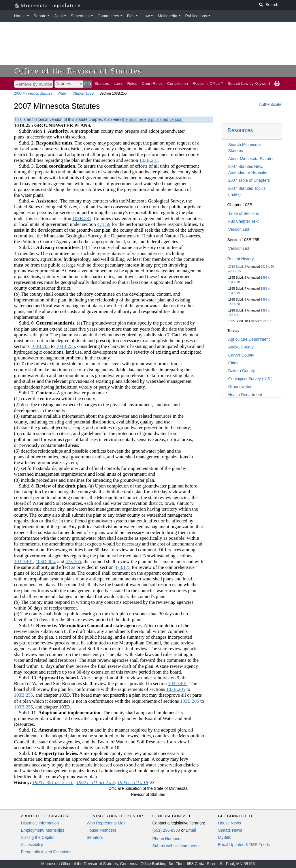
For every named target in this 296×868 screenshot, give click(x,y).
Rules (132, 84)
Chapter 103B (83, 93)
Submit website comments (176, 846)
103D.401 (24, 562)
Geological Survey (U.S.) (250, 379)
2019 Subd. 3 (237, 267)
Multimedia (167, 16)
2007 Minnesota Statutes (33, 93)
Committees (109, 16)
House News (230, 823)
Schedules (80, 16)
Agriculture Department (249, 339)
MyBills (225, 837)
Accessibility (32, 845)
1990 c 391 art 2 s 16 (53, 782)
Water (63, 93)
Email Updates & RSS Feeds (244, 845)
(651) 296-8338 (166, 830)
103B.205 (40, 346)
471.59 (104, 224)
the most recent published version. (153, 119)
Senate (40, 16)
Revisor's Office (206, 84)
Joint (59, 16)
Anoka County (241, 347)
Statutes (102, 84)
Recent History (241, 259)
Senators (95, 837)
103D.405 (45, 562)
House (20, 16)
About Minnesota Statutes (251, 159)
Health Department (245, 395)
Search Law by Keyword (249, 84)
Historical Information (40, 823)
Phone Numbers (167, 839)
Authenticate (270, 104)
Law (146, 16)
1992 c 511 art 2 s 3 (96, 782)
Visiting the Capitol (38, 837)
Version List (239, 229)
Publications (196, 16)
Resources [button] (240, 130)
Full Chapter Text (244, 221)
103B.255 (65, 346)
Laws (118, 84)
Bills (131, 16)
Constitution (178, 84)
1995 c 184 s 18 (133, 782)
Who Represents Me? (106, 823)
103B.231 (149, 160)
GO (88, 84)
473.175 (123, 567)
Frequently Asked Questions (46, 852)
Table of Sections (244, 213)
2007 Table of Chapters (249, 180)
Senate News (230, 830)
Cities (233, 363)
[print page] (277, 84)
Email (191, 830)
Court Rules (152, 84)
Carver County (241, 355)
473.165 (73, 562)
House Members (102, 830)
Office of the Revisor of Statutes (78, 71)
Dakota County (242, 371)
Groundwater (240, 387)
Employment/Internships (43, 830)
